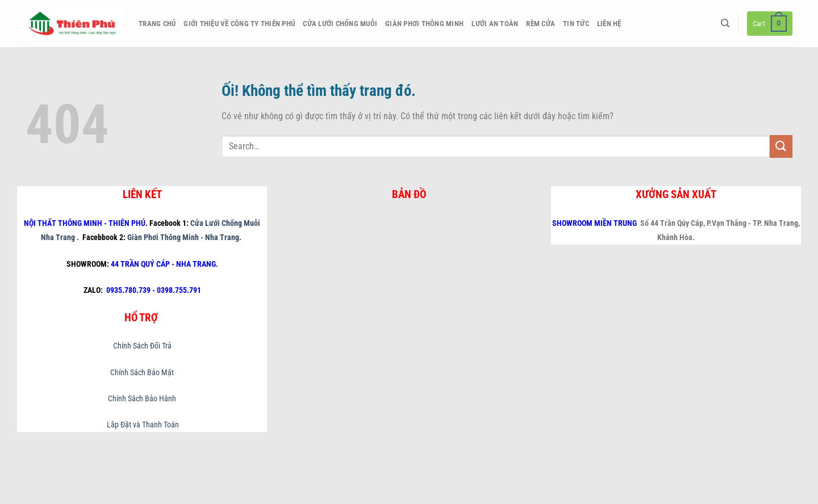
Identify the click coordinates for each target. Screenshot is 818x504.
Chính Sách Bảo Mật (142, 373)
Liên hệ (609, 24)
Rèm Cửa (541, 24)
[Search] (725, 23)
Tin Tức (576, 24)
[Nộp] (781, 146)
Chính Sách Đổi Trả (142, 346)
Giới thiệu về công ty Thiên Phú (239, 24)
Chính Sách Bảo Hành (142, 399)
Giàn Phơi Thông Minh (424, 24)
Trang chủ (157, 24)
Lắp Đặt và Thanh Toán (142, 425)
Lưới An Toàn (495, 24)
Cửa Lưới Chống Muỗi (340, 24)
